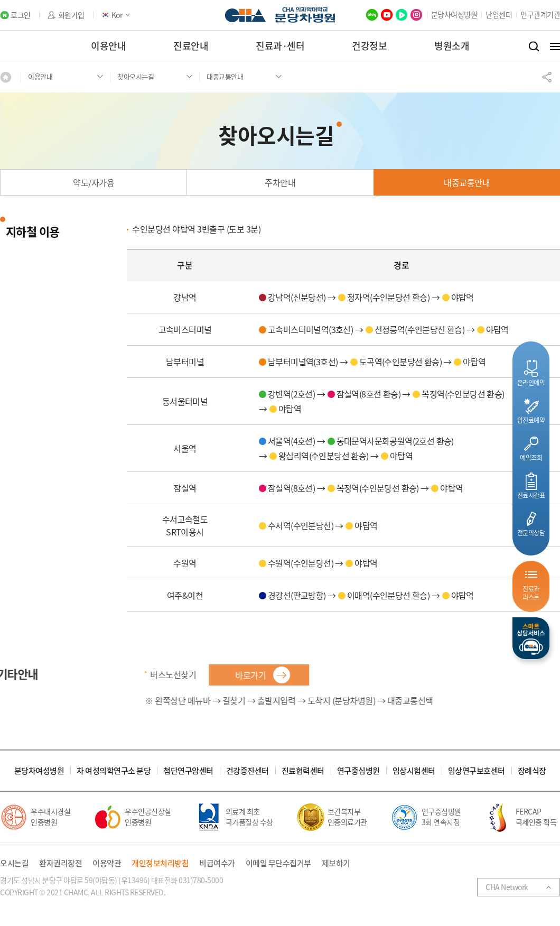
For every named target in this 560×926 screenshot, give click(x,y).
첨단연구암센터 (188, 771)
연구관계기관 (540, 14)
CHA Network (507, 887)
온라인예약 (531, 382)
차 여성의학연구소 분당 (114, 771)
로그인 (21, 15)
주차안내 (280, 182)
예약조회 (531, 457)
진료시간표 (531, 495)
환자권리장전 (60, 863)
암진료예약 (531, 420)
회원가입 (71, 15)
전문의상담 (531, 533)
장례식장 (532, 771)
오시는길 (14, 863)
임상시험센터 (414, 771)
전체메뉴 (555, 47)
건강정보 (369, 46)
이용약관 (107, 863)
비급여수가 (217, 863)
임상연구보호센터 (477, 771)
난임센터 (499, 14)
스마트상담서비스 (531, 638)
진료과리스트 (531, 593)
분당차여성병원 (454, 14)
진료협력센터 (303, 771)
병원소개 (452, 46)
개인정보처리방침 (160, 863)
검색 (534, 47)
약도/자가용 (94, 182)
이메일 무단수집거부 (278, 863)
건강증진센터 (248, 771)
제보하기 (336, 863)
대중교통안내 (467, 182)
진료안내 (191, 46)
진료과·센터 (280, 46)
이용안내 (108, 46)
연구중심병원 (358, 771)
